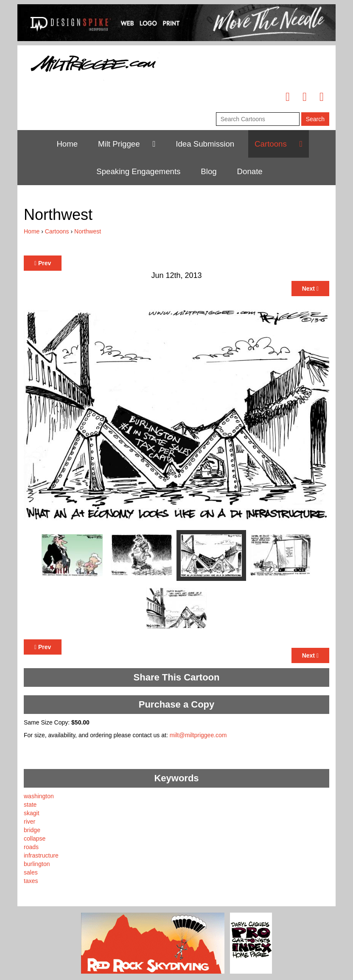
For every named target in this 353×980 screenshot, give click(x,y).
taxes (31, 881)
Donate (250, 171)
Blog (209, 171)
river (29, 822)
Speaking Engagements (138, 171)
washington (39, 796)
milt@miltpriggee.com (198, 735)
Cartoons (271, 144)
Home (67, 144)
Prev (43, 263)
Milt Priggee (119, 144)
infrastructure (41, 855)
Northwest (88, 231)
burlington (37, 864)
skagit (32, 813)
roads (31, 847)
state (30, 805)
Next (310, 289)
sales (31, 872)
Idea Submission (205, 144)
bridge (32, 830)
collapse (35, 838)
